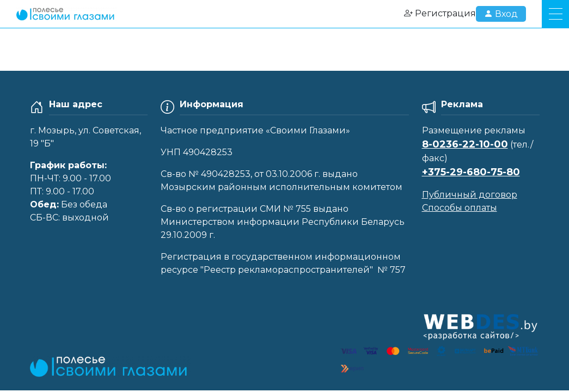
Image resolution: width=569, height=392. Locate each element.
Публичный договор (470, 195)
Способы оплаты (460, 208)
